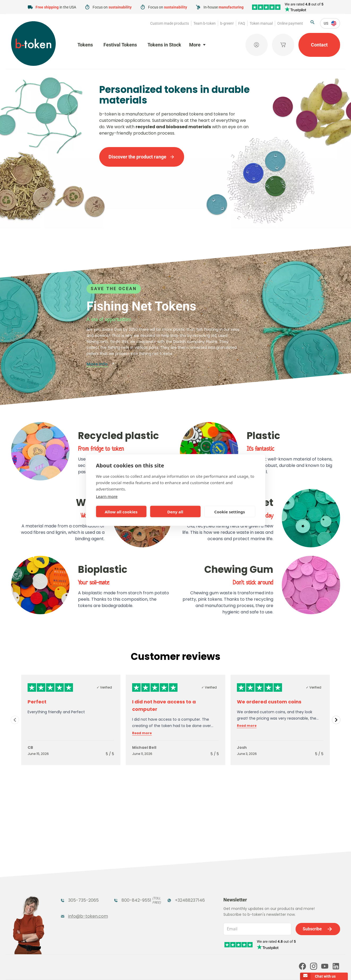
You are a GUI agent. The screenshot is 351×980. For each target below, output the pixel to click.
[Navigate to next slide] (336, 720)
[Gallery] (175, 720)
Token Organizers (79, 900)
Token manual (261, 23)
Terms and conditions (148, 969)
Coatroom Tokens (133, 883)
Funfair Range (75, 883)
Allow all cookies (121, 512)
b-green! (227, 23)
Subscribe (318, 868)
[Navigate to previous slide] (15, 720)
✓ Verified (104, 687)
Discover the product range (142, 157)
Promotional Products (180, 886)
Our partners (175, 946)
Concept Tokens (131, 900)
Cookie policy (210, 969)
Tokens (85, 45)
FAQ (242, 23)
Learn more (107, 496)
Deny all (175, 512)
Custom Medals (77, 910)
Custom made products (170, 23)
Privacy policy (182, 969)
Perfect (37, 702)
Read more (142, 733)
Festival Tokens (120, 45)
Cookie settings (230, 512)
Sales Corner (180, 900)
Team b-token (205, 23)
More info (101, 364)
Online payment (290, 23)
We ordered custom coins (269, 702)
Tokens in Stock (164, 45)
